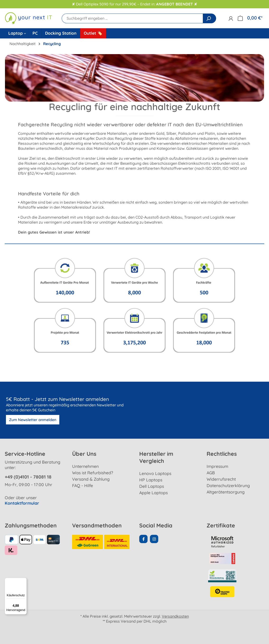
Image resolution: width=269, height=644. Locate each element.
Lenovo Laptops (155, 473)
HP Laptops (151, 480)
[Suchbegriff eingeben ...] (132, 18)
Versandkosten (175, 616)
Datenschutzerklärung (228, 485)
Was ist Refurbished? (93, 473)
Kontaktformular (22, 503)
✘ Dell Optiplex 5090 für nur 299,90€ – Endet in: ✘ (134, 4)
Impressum (217, 466)
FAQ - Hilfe (83, 485)
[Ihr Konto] (231, 18)
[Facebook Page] (143, 539)
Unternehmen (85, 466)
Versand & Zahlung (91, 479)
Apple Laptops (153, 493)
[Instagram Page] (154, 539)
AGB (211, 473)
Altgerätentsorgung (226, 492)
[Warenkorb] (250, 18)
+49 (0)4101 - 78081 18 (28, 477)
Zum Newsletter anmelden (33, 420)
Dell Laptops (152, 486)
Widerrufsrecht (221, 479)
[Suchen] (209, 18)
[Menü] (24, 581)
